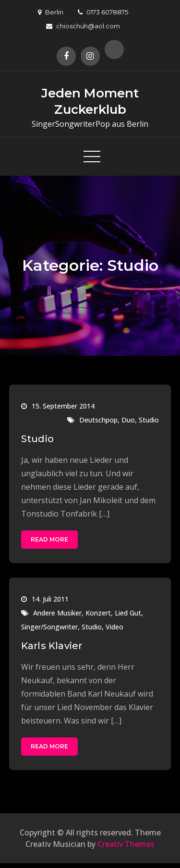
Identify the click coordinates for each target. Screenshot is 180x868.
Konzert (98, 613)
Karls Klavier (52, 646)
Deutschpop (98, 420)
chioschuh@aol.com (83, 26)
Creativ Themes (126, 844)
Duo (128, 420)
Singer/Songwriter (49, 627)
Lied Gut (128, 613)
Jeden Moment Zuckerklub (90, 101)
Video (114, 627)
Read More (49, 539)
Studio (149, 420)
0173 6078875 (103, 12)
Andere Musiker (57, 613)
